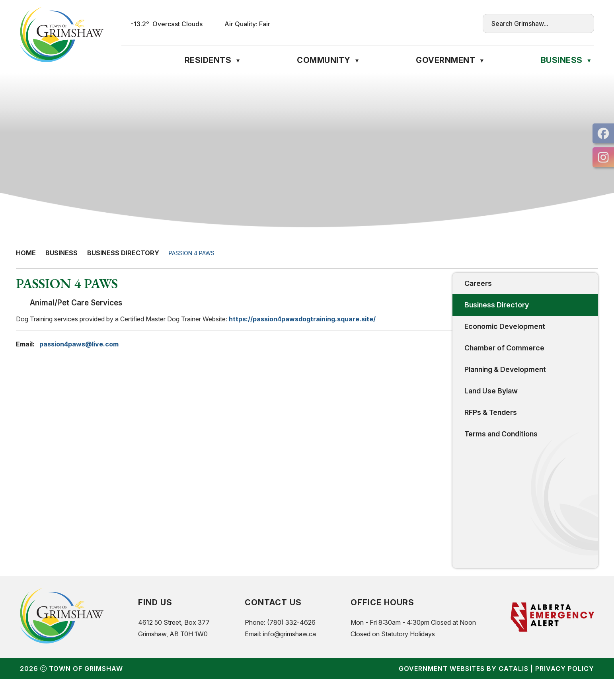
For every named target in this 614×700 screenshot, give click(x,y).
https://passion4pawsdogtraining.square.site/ (460, 327)
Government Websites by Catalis (464, 689)
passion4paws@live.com (237, 352)
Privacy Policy (565, 689)
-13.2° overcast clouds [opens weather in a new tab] (167, 24)
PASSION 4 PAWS (192, 253)
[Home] (126, 60)
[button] (582, 23)
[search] (531, 23)
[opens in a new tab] (603, 133)
